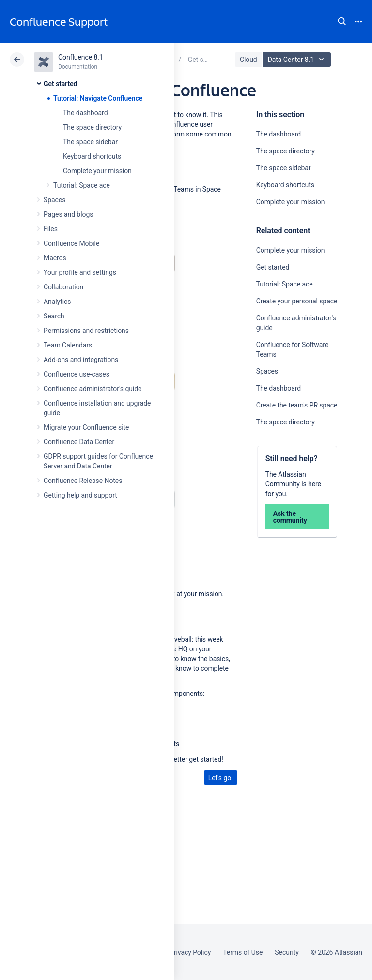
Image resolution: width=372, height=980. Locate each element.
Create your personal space (297, 301)
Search (342, 21)
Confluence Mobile (71, 243)
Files (51, 229)
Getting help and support (80, 495)
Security (287, 952)
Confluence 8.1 (81, 57)
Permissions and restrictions (86, 331)
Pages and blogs (68, 214)
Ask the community (290, 517)
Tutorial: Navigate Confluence (98, 98)
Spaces (54, 200)
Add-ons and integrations (81, 360)
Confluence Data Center (79, 442)
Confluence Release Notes (83, 481)
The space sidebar (90, 142)
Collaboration (63, 287)
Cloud (248, 60)
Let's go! (221, 778)
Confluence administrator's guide (93, 389)
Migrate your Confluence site (86, 427)
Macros (55, 258)
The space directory (92, 127)
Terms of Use (243, 952)
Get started (60, 84)
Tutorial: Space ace (82, 185)
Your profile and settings (80, 272)
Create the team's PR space (297, 405)
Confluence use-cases (77, 374)
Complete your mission (97, 171)
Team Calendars (68, 345)
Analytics (57, 302)
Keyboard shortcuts (92, 156)
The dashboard (85, 113)
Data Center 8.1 (298, 60)
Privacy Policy (190, 952)
